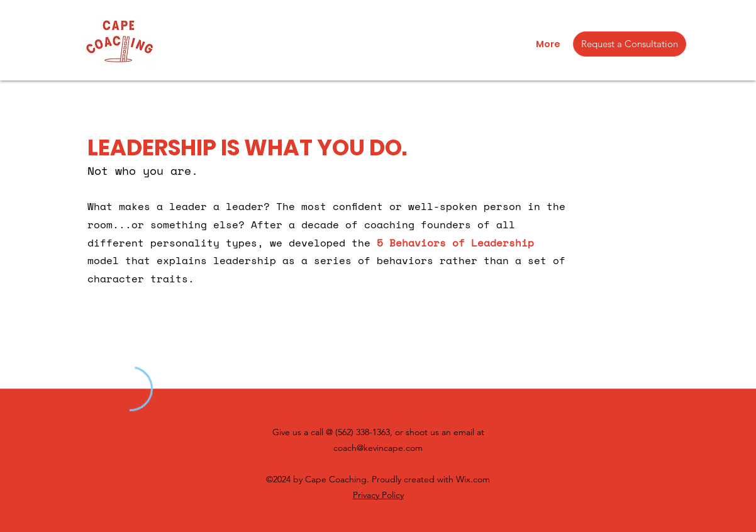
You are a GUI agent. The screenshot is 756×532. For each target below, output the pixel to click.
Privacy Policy (378, 495)
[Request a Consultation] (630, 44)
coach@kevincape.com (378, 448)
